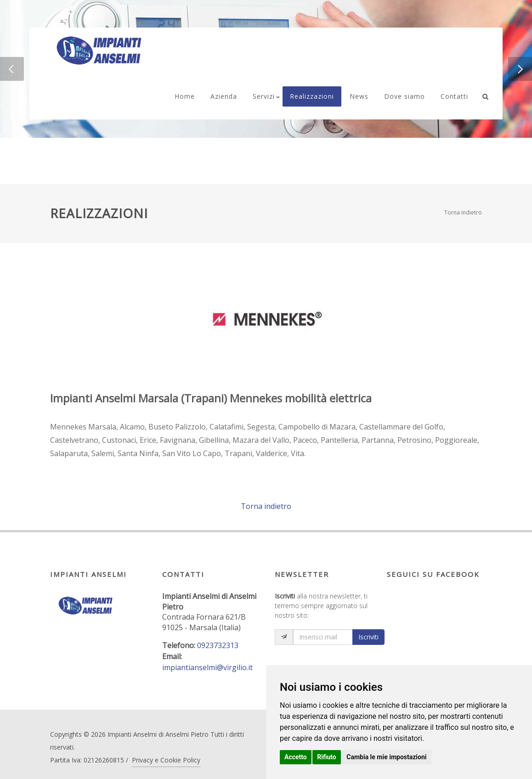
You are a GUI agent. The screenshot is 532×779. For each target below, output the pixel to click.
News (359, 96)
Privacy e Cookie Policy (166, 760)
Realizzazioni (312, 96)
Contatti (454, 96)
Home (185, 96)
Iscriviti (368, 637)
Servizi (264, 96)
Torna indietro (463, 212)
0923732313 (218, 645)
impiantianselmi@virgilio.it (207, 667)
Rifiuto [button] (327, 757)
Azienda (224, 96)
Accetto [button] (296, 757)
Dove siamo (405, 96)
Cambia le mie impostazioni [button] (386, 757)
